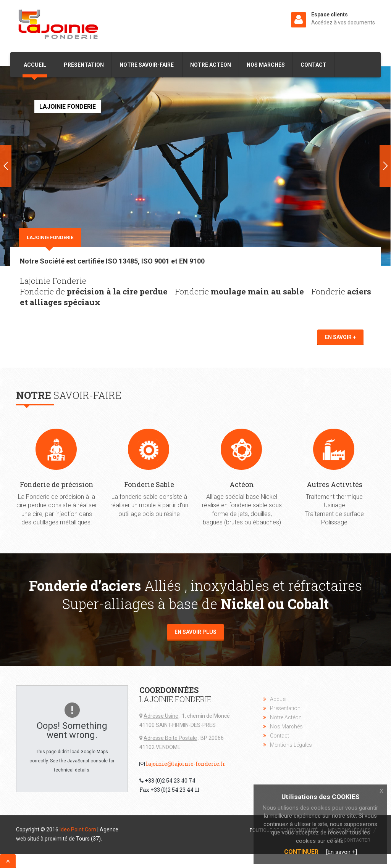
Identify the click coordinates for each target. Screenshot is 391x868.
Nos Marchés (266, 65)
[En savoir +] (342, 852)
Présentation (84, 65)
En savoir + (340, 337)
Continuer (301, 852)
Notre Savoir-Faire (147, 65)
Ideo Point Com (78, 829)
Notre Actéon (211, 65)
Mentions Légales (291, 745)
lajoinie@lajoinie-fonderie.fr (186, 764)
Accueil (36, 65)
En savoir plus (195, 632)
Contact (313, 65)
